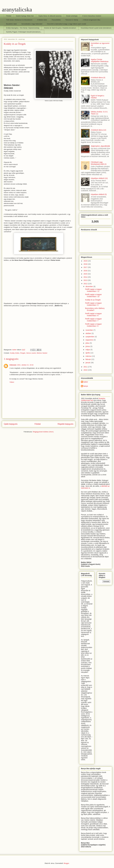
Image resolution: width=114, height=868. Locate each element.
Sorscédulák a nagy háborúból (32, 24)
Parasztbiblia (56, 20)
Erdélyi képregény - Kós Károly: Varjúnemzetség (23, 28)
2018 (86, 264)
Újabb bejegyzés (11, 424)
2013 (86, 280)
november (89, 330)
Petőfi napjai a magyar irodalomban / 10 (93, 295)
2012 (86, 284)
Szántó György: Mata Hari (25, 16)
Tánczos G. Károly (72, 20)
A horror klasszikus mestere (92, 16)
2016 (86, 271)
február (88, 359)
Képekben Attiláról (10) (99, 178)
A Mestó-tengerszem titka (91, 20)
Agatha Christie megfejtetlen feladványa (100, 60)
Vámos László (31, 353)
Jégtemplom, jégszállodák (100, 146)
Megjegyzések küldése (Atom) (43, 432)
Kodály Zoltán (15, 353)
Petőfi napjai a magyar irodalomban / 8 (93, 315)
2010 (86, 370)
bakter (86, 382)
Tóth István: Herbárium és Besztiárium (19, 20)
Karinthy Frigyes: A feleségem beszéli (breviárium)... (24, 32)
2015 (86, 274)
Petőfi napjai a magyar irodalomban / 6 (93, 325)
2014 (86, 277)
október (89, 333)
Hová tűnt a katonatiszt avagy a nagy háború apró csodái (66, 24)
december (89, 286)
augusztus (90, 340)
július (88, 343)
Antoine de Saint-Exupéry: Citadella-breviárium (60, 28)
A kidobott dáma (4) (98, 78)
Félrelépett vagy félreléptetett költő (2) (99, 163)
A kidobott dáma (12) (99, 130)
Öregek (23, 353)
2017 (86, 267)
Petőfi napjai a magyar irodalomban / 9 (93, 304)
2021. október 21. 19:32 (25, 365)
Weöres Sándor (42, 353)
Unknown (13, 365)
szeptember (90, 337)
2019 (86, 261)
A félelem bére (42, 20)
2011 (86, 367)
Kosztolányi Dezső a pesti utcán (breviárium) (96, 28)
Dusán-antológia (72, 16)
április (88, 353)
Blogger (66, 863)
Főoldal (9, 16)
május (88, 350)
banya (86, 386)
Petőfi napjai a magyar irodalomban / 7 (93, 320)
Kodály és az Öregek (93, 300)
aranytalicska (17, 9)
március (89, 356)
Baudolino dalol (11, 24)
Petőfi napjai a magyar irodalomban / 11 (93, 290)
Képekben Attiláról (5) (99, 194)
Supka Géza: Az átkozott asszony (50, 16)
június (88, 346)
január (88, 363)
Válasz (12, 382)
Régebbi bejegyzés (65, 424)
